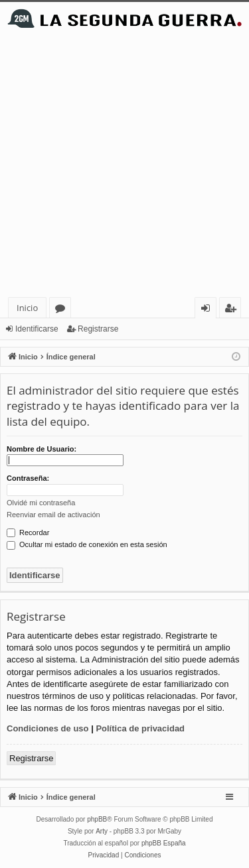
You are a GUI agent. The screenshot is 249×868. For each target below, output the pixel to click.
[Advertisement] (124, 166)
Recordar (28, 532)
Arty (102, 831)
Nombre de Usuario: (41, 449)
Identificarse (37, 329)
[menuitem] (104, 855)
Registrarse (98, 329)
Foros (63, 310)
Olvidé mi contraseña (41, 503)
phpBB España (164, 843)
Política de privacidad (140, 728)
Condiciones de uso (48, 728)
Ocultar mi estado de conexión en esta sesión (87, 544)
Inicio (27, 308)
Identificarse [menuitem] (209, 310)
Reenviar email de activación (53, 515)
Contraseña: (28, 478)
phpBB (97, 819)
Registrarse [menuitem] (233, 310)
